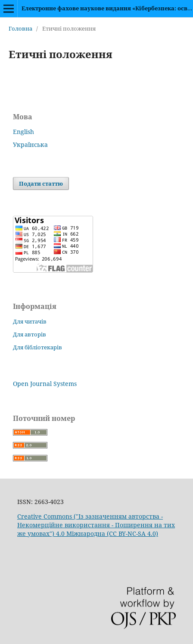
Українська (30, 145)
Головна (20, 28)
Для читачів (30, 321)
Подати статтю (41, 184)
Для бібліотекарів (37, 347)
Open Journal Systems (45, 384)
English (23, 132)
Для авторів (30, 334)
